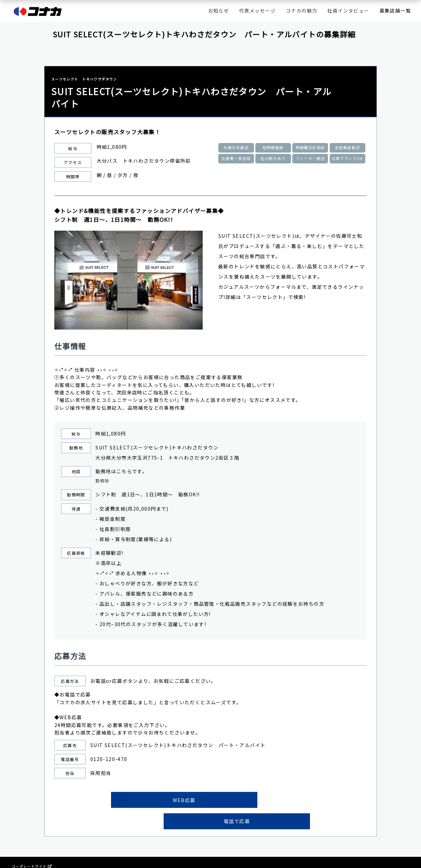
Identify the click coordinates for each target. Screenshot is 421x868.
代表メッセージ (257, 11)
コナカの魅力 (301, 11)
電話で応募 (265, 801)
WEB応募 (156, 801)
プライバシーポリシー (31, 858)
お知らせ (219, 11)
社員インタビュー (348, 11)
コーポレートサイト (32, 847)
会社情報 (20, 853)
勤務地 (103, 481)
